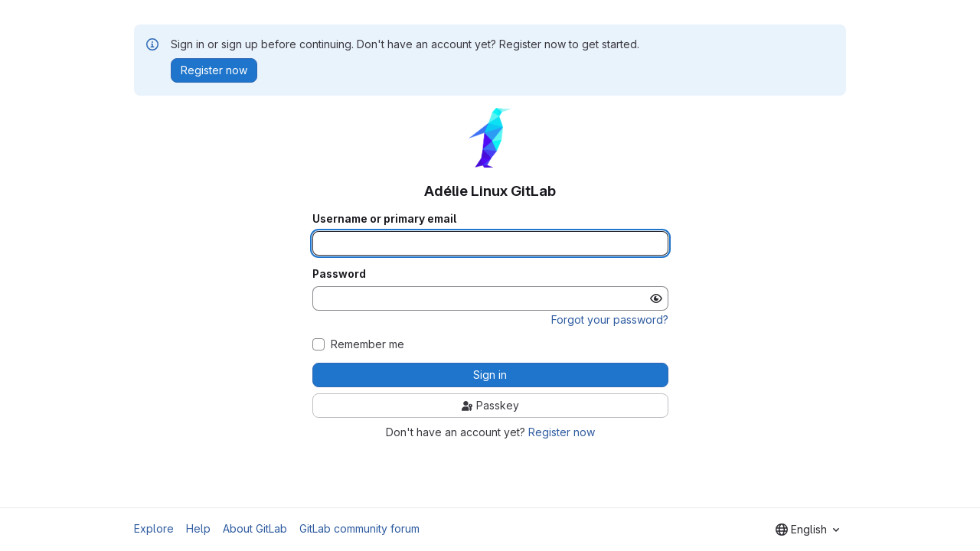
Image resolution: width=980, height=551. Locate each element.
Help (198, 528)
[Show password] (656, 298)
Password (339, 274)
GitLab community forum (359, 528)
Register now (562, 432)
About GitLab (255, 528)
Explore (154, 528)
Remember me (367, 344)
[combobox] (807, 530)
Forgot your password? (610, 320)
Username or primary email (384, 219)
